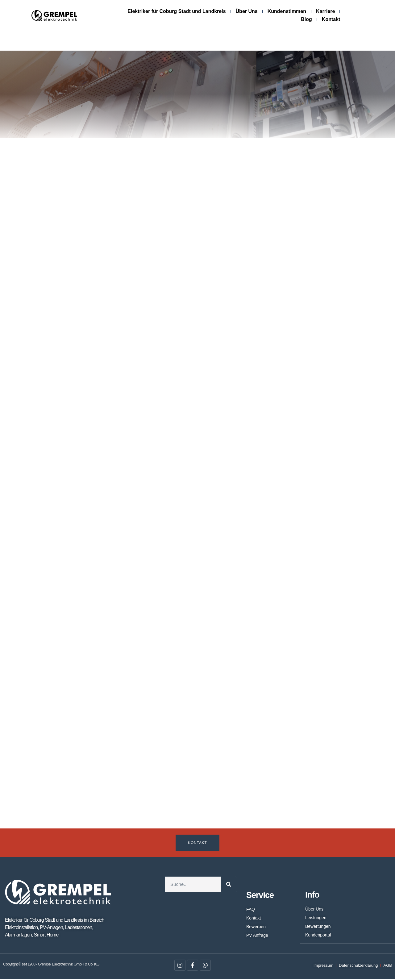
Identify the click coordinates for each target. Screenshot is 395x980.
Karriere (325, 11)
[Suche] (229, 885)
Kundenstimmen (287, 11)
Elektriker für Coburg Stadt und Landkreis (177, 11)
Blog (306, 19)
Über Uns (247, 11)
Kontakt (331, 19)
